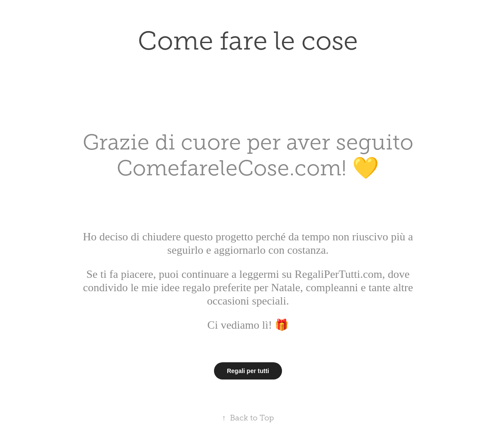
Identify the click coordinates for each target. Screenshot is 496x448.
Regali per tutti (248, 371)
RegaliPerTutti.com (337, 274)
